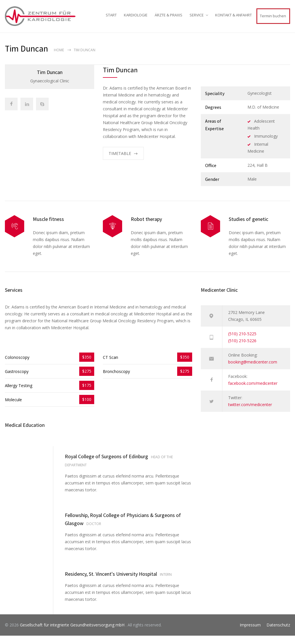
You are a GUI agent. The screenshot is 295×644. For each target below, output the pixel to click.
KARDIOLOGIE (136, 19)
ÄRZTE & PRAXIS (169, 19)
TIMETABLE (120, 162)
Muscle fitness (48, 227)
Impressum (250, 633)
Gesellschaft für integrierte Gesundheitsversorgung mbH (73, 633)
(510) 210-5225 (242, 342)
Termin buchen (273, 20)
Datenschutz (278, 633)
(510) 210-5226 (242, 349)
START (111, 19)
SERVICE (197, 19)
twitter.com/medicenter (250, 413)
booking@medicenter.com (253, 370)
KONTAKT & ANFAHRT (233, 19)
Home (59, 58)
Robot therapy (146, 227)
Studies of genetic (248, 227)
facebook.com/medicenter (253, 392)
